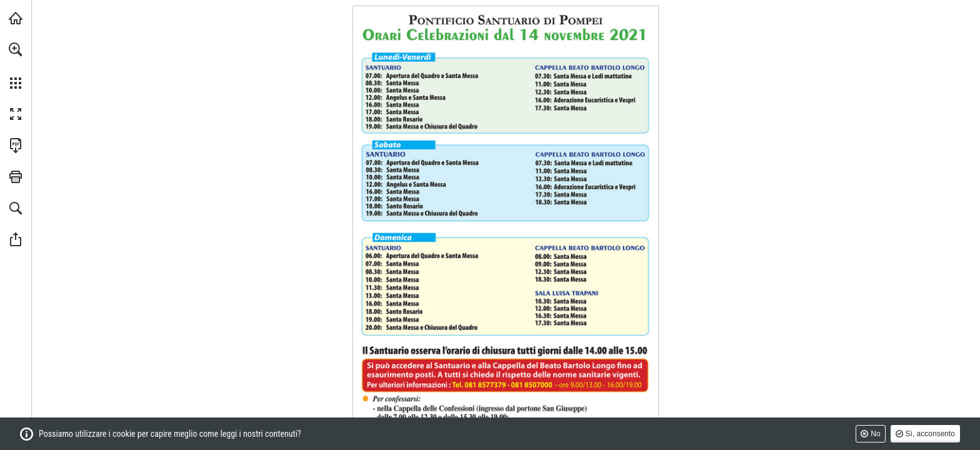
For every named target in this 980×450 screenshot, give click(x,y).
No (875, 434)
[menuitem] (16, 66)
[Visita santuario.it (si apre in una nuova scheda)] (16, 18)
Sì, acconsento (930, 434)
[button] (16, 49)
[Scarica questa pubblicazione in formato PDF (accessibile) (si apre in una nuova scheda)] (16, 146)
